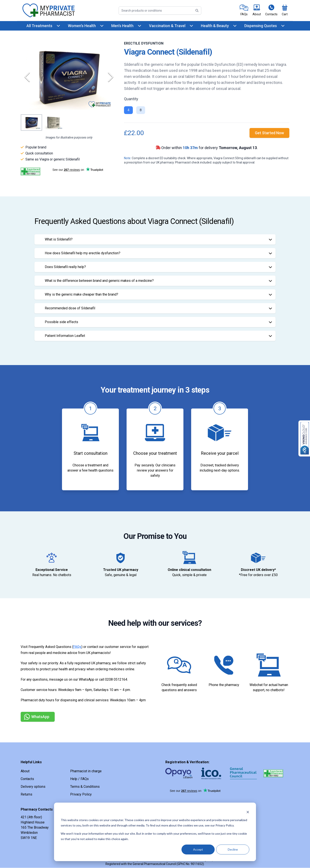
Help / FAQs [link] (79, 779)
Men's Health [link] (122, 26)
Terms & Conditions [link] (85, 787)
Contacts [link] (27, 779)
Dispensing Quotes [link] (261, 26)
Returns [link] (26, 794)
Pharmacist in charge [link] (86, 771)
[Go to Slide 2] (53, 123)
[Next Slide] (111, 77)
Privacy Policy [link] (81, 794)
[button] (69, 77)
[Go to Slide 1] (31, 123)
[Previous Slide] (27, 77)
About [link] (25, 771)
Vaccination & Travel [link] (167, 26)
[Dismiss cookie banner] (248, 812)
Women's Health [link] (82, 26)
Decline (233, 849)
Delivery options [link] (33, 787)
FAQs (77, 647)
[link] (244, 10)
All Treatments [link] (39, 26)
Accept (198, 849)
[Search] (160, 11)
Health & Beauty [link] (215, 26)
